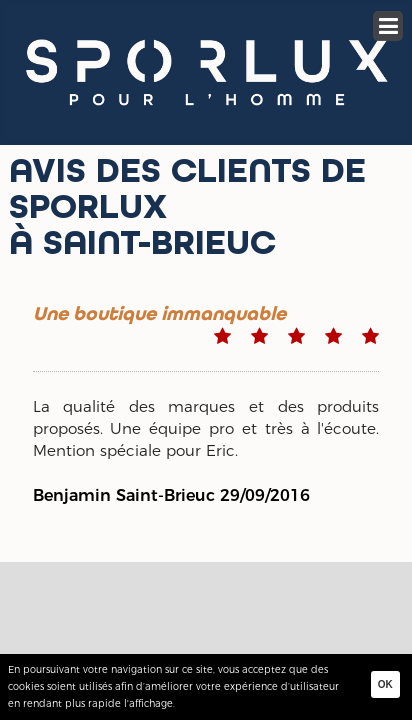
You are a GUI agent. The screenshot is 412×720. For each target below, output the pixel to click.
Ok (385, 684)
